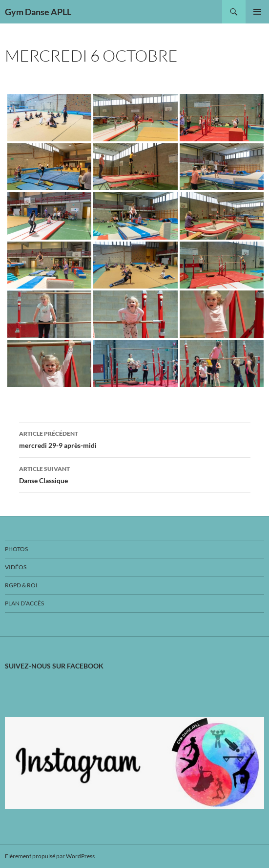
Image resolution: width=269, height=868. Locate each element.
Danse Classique (135, 474)
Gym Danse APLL (38, 12)
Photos (16, 549)
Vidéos (16, 567)
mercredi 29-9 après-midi (135, 439)
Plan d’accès (24, 603)
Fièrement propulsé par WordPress (50, 856)
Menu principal (257, 12)
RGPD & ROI (21, 585)
